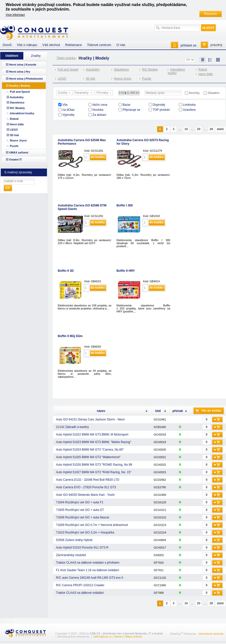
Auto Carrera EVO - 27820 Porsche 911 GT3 (86, 487)
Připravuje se (131, 110)
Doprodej (159, 105)
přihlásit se (188, 45)
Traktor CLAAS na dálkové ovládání (80, 593)
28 (211, 129)
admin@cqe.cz (103, 636)
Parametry (84, 93)
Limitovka (189, 105)
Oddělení (12, 56)
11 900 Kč (133, 93)
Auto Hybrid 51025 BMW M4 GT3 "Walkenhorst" (88, 457)
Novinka (98, 110)
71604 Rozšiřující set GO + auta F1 (80, 502)
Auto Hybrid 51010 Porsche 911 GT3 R (82, 548)
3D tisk (91, 79)
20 (199, 129)
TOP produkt (161, 110)
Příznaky (104, 93)
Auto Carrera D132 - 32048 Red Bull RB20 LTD (88, 480)
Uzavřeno (189, 110)
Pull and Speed (68, 70)
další (220, 129)
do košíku (98, 157)
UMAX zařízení (19, 152)
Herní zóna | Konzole (23, 65)
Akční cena (100, 105)
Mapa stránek (134, 636)
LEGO (62, 79)
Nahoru (119, 636)
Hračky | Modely (20, 86)
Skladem (214, 93)
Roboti (203, 70)
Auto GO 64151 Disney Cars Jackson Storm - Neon (90, 419)
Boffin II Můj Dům (70, 336)
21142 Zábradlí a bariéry (72, 427)
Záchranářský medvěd (71, 555)
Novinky (194, 93)
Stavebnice (121, 70)
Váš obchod (51, 45)
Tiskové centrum (99, 45)
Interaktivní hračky (176, 71)
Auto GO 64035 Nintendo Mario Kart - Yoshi (85, 495)
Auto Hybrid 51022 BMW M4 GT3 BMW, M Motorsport (92, 435)
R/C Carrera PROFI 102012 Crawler (80, 585)
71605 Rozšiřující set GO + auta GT (80, 510)
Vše (65, 105)
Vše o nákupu (27, 45)
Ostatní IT (15, 159)
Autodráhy (93, 70)
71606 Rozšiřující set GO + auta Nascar (83, 517)
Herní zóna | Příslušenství (26, 79)
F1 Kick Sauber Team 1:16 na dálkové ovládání (88, 570)
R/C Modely (150, 70)
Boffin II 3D (66, 271)
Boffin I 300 (125, 205)
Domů (7, 45)
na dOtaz (68, 110)
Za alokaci (99, 115)
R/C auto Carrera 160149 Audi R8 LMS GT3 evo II (90, 578)
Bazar (126, 105)
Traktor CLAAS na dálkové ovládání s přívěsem (88, 563)
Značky (65, 93)
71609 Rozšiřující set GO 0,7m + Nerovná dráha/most (92, 525)
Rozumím (211, 14)
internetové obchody (211, 634)
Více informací (15, 15)
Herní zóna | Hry (20, 72)
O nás (121, 45)
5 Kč (122, 93)
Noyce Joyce (123, 79)
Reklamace (74, 45)
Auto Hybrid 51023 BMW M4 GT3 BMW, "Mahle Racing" (94, 442)
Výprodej (68, 115)
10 (186, 129)
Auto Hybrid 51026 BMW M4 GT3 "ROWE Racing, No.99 (94, 465)
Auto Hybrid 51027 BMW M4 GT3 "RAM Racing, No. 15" (94, 472)
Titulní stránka (66, 58)
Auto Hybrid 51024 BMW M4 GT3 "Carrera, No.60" (90, 450)
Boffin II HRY (126, 271)
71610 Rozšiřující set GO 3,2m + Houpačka (85, 532)
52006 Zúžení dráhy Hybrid (74, 540)
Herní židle (206, 74)
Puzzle (147, 79)
